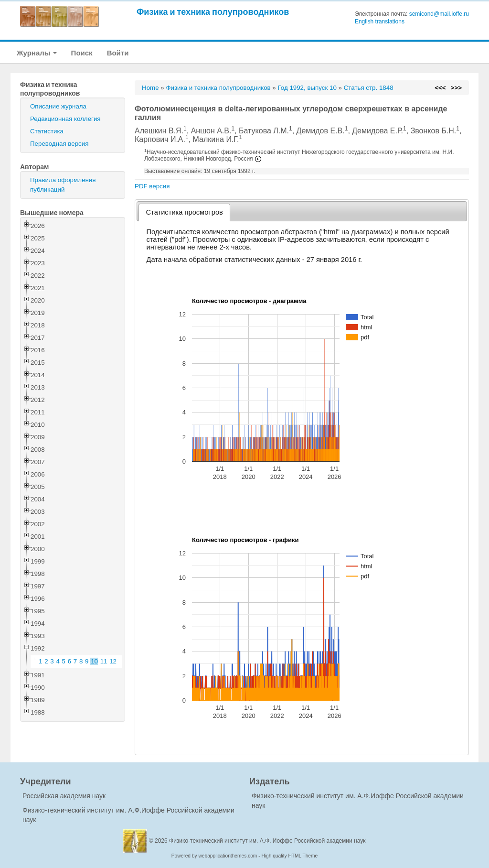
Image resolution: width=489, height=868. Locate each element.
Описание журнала (58, 106)
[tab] (185, 212)
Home (150, 88)
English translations (380, 22)
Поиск (82, 53)
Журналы (37, 53)
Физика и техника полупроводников (213, 12)
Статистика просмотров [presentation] (185, 212)
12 (113, 661)
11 (104, 661)
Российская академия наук (64, 796)
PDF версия (152, 186)
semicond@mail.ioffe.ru (439, 14)
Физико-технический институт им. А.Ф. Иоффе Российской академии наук (267, 841)
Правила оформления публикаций (63, 185)
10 (94, 661)
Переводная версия (59, 144)
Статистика (47, 131)
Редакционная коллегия (65, 119)
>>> (456, 88)
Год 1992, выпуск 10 (307, 88)
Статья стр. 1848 (369, 88)
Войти (118, 53)
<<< (440, 88)
